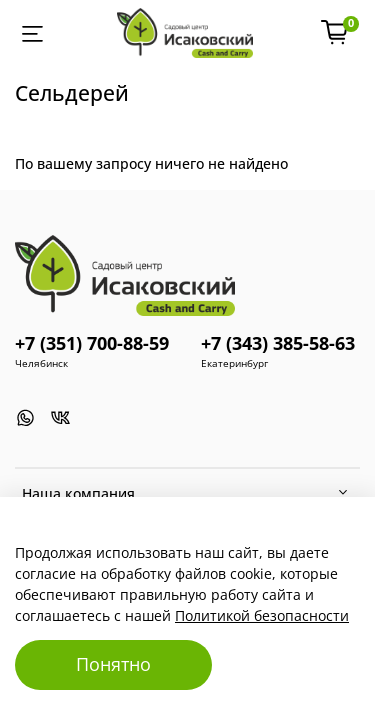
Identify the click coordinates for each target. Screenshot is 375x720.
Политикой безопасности (262, 615)
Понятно (113, 664)
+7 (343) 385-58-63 (278, 343)
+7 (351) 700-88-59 (92, 343)
